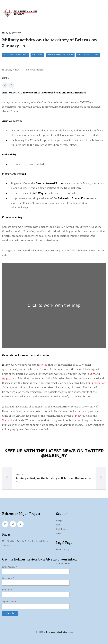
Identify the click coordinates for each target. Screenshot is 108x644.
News (59, 533)
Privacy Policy (63, 549)
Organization (9, 602)
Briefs (59, 525)
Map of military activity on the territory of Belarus (26, 541)
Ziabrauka (8, 420)
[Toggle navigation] (102, 13)
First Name (8, 578)
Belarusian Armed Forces (16, 55)
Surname (7, 590)
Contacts (6, 545)
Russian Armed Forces (88, 55)
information (98, 383)
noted (44, 365)
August (6, 378)
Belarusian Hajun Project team (59, 632)
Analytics (60, 520)
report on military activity (60, 55)
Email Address (10, 567)
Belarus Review (26, 559)
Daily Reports (62, 529)
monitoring (37, 55)
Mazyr (79, 416)
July (92, 374)
